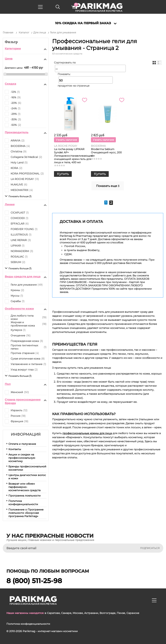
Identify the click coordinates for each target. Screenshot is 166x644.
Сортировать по (65, 63)
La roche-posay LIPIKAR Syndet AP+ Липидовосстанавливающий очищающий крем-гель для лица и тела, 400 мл (74, 156)
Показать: (64, 74)
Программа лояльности (25, 496)
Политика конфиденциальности (23, 503)
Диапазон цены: (14, 68)
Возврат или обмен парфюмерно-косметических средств (25, 487)
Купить (63, 174)
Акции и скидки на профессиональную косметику (22, 458)
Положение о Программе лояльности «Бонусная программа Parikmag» (26, 513)
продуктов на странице (74, 86)
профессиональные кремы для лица (87, 433)
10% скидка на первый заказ (83, 23)
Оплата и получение (22, 444)
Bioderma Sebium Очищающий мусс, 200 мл (106, 152)
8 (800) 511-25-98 (34, 581)
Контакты (15, 449)
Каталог (24, 32)
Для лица (40, 32)
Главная (8, 32)
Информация (26, 434)
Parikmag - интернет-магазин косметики (50, 631)
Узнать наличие (66, 140)
